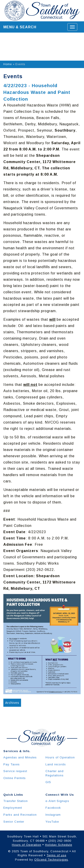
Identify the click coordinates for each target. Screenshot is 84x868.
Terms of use (56, 855)
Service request (15, 771)
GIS (48, 782)
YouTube (52, 822)
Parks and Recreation (20, 815)
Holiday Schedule (59, 845)
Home (8, 64)
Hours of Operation (60, 757)
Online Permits (15, 778)
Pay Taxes (12, 764)
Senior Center (14, 822)
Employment (13, 808)
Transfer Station (16, 801)
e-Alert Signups (57, 801)
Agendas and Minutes (20, 757)
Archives (12, 703)
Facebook (53, 808)
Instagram (53, 815)
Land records (56, 764)
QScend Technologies (51, 860)
